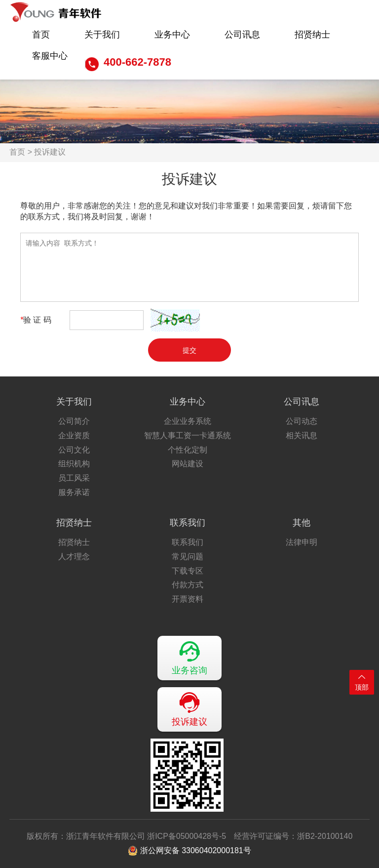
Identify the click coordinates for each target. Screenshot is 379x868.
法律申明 (302, 542)
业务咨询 (189, 658)
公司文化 (74, 450)
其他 (302, 523)
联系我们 (188, 523)
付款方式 (188, 585)
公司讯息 (242, 35)
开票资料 (188, 599)
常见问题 (188, 557)
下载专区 (188, 571)
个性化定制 (188, 450)
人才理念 (74, 557)
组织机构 (74, 464)
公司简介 (74, 421)
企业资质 (74, 435)
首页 (41, 35)
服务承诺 (74, 492)
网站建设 (188, 464)
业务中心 (172, 35)
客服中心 (50, 56)
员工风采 (74, 478)
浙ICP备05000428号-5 (187, 836)
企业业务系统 (188, 421)
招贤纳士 (312, 35)
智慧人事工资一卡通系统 (188, 435)
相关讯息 (302, 435)
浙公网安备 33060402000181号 (189, 851)
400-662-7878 (137, 62)
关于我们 (102, 35)
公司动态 (302, 421)
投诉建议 (189, 709)
